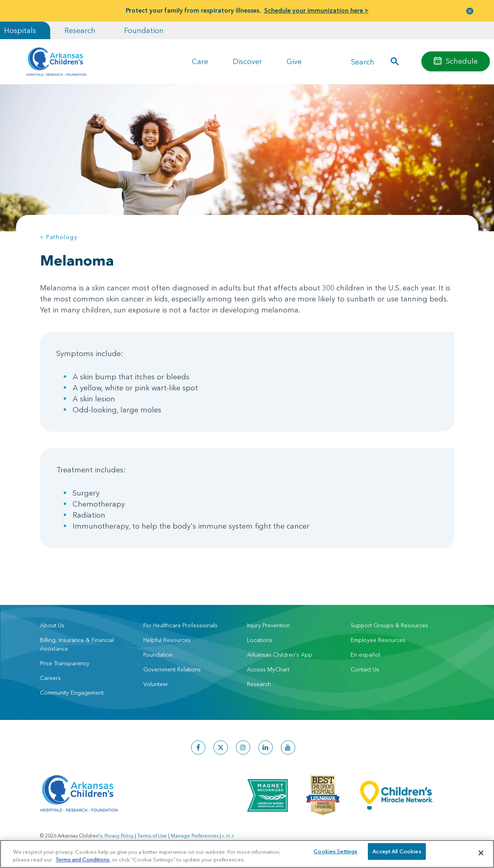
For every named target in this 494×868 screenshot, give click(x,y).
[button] (470, 11)
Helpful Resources (167, 640)
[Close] (481, 853)
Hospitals (20, 30)
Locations (260, 640)
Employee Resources (378, 640)
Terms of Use (152, 836)
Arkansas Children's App (280, 655)
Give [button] (294, 61)
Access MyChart (268, 669)
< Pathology (59, 237)
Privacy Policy (119, 836)
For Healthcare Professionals (180, 625)
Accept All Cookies (397, 852)
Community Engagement (72, 693)
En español (365, 655)
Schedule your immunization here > (316, 10)
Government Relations (172, 669)
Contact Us (365, 669)
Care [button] (200, 61)
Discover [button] (247, 61)
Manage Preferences (195, 836)
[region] (247, 854)
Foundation (144, 30)
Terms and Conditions (82, 859)
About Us (52, 625)
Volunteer (156, 684)
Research (80, 30)
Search (363, 61)
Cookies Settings (335, 852)
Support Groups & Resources (389, 625)
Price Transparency (65, 663)
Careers (50, 678)
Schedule (462, 61)
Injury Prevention (268, 625)
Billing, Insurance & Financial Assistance (77, 644)
